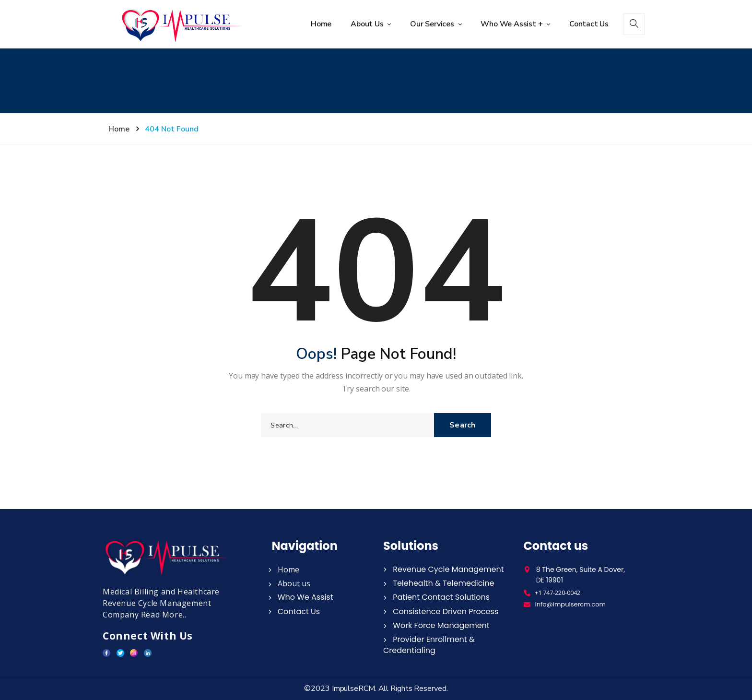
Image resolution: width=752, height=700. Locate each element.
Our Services (433, 24)
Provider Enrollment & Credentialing (429, 645)
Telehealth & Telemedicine (439, 583)
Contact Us (589, 24)
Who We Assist (301, 597)
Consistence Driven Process (441, 611)
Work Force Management (436, 625)
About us (289, 583)
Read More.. (164, 615)
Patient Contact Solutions (436, 597)
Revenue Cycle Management (444, 569)
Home (321, 24)
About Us (368, 24)
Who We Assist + (512, 24)
